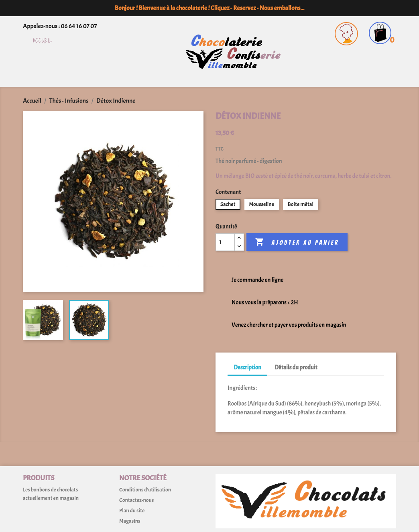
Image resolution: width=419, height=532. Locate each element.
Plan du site (132, 511)
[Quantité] (225, 242)
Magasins (130, 521)
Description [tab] (247, 368)
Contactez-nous (136, 500)
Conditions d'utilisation (145, 490)
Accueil (43, 41)
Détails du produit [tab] (296, 368)
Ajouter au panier (297, 242)
